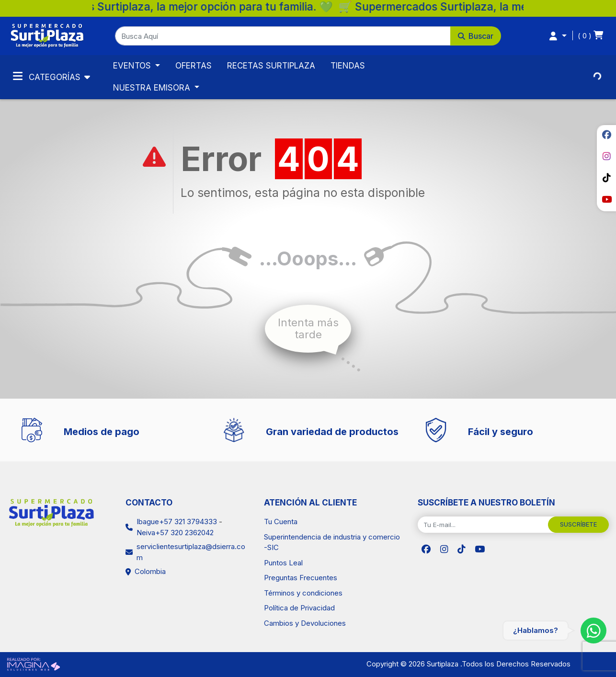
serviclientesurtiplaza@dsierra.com (191, 552)
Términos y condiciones (303, 593)
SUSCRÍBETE (578, 524)
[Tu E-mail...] (483, 525)
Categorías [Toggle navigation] (48, 76)
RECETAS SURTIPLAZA (271, 66)
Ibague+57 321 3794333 (177, 522)
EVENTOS (133, 66)
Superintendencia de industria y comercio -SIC (332, 542)
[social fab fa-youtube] (606, 199)
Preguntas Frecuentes (301, 578)
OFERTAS (194, 66)
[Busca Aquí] (283, 36)
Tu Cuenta (281, 522)
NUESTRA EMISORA (153, 88)
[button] (308, 36)
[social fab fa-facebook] (606, 135)
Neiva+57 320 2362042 (175, 533)
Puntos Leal (283, 563)
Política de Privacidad (299, 608)
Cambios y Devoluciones (305, 623)
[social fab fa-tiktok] (606, 178)
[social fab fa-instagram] (606, 156)
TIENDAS (348, 66)
